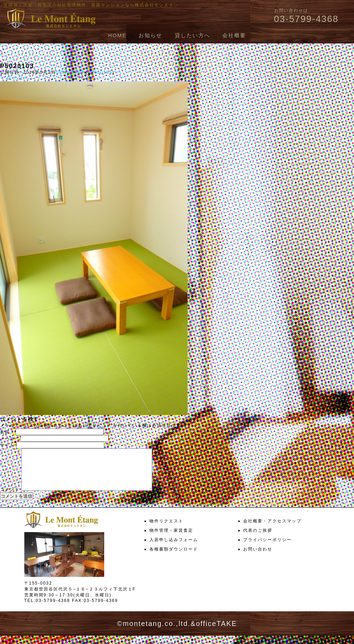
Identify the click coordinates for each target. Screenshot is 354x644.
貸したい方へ (192, 35)
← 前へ (8, 78)
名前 (7, 432)
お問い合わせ (258, 557)
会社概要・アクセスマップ (272, 529)
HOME (117, 35)
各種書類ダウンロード (174, 557)
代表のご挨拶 (258, 539)
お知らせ (150, 35)
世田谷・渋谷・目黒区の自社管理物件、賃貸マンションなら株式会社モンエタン (91, 5)
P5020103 (100, 72)
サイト (7, 445)
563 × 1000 (70, 72)
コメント (10, 498)
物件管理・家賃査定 (171, 539)
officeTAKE (216, 632)
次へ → (27, 78)
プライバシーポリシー (267, 548)
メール (9, 439)
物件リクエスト (166, 529)
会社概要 (234, 35)
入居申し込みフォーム (174, 548)
